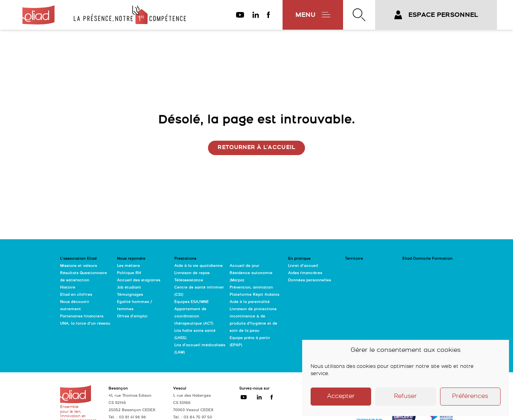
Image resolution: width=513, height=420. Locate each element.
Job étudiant (129, 288)
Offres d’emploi (132, 316)
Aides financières (305, 273)
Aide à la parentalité (250, 302)
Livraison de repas (192, 273)
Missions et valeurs (79, 266)
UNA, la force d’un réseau (85, 324)
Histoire (68, 288)
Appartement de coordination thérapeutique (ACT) (194, 316)
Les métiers (128, 266)
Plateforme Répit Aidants (254, 295)
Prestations (185, 259)
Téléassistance (189, 280)
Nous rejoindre (131, 259)
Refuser (405, 397)
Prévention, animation (251, 288)
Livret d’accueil (303, 266)
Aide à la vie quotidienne (199, 266)
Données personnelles (310, 280)
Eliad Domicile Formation (427, 259)
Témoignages (130, 295)
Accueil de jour (244, 266)
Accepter (341, 397)
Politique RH (129, 273)
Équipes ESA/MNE (192, 302)
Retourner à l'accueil (256, 148)
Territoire (354, 259)
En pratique (299, 259)
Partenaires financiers (82, 316)
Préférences (470, 397)
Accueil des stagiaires (139, 280)
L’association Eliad (78, 259)
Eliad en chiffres (76, 295)
